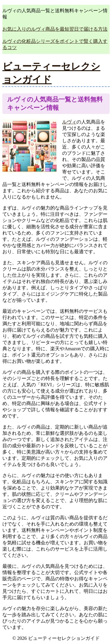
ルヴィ (69, 122)
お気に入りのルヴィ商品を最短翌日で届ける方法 (55, 29)
